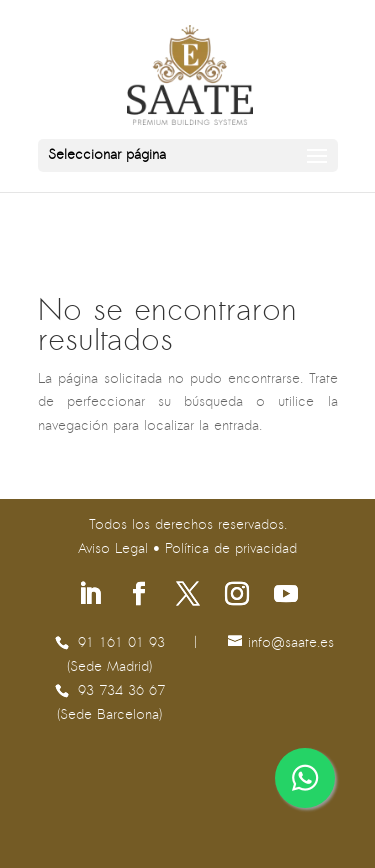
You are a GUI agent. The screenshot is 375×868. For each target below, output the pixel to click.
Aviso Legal (113, 549)
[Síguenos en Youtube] (286, 596)
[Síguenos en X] (188, 596)
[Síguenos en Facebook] (139, 596)
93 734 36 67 (121, 691)
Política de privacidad (231, 549)
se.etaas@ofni (291, 643)
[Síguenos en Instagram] (237, 596)
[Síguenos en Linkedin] (90, 596)
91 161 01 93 (121, 643)
